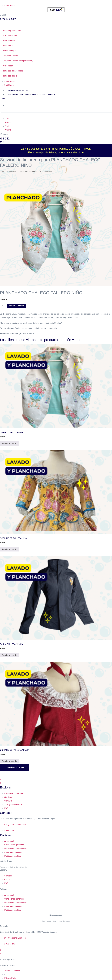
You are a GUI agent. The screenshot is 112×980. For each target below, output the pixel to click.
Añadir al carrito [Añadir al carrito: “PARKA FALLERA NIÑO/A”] (9, 655)
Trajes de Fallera (11, 56)
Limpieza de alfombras (13, 71)
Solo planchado (10, 36)
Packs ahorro (9, 41)
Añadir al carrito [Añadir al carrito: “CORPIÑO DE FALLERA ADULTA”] (9, 761)
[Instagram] (56, 783)
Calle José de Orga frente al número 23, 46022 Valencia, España (28, 819)
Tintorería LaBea (7, 965)
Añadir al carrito (16, 306)
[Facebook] (56, 779)
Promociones (11, 172)
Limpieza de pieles (11, 76)
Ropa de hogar (10, 51)
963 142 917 (8, 19)
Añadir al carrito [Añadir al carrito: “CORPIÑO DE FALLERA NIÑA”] (9, 549)
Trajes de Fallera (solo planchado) (18, 61)
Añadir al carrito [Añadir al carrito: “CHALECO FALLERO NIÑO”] (9, 443)
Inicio (2, 172)
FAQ (3, 99)
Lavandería (8, 46)
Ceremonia (8, 66)
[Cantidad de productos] (3, 306)
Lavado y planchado (12, 31)
